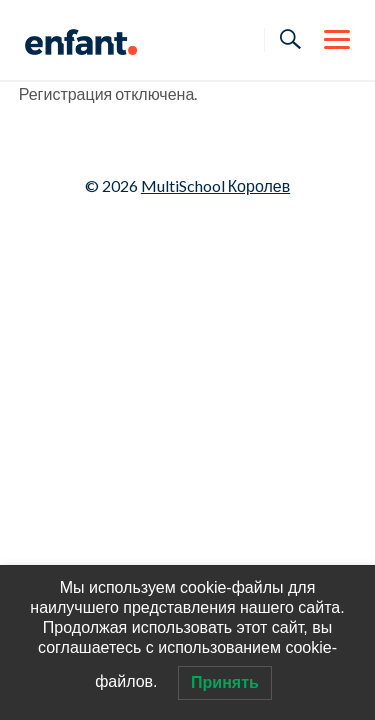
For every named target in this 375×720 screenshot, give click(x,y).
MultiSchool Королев (215, 185)
